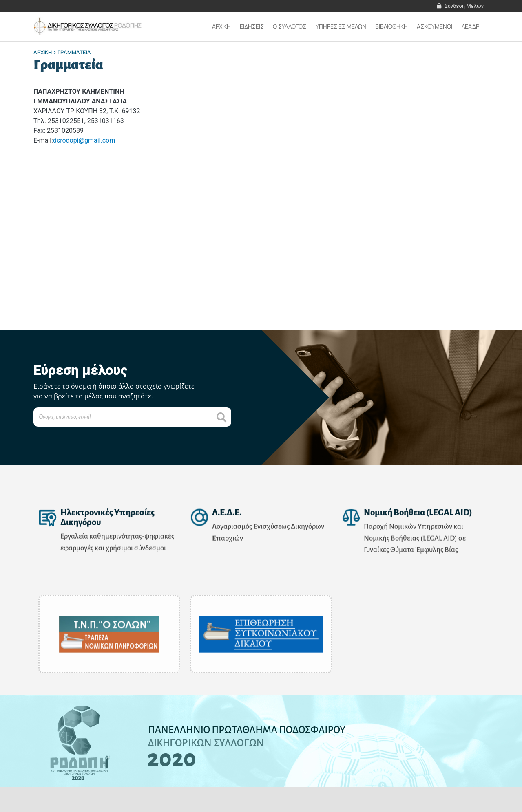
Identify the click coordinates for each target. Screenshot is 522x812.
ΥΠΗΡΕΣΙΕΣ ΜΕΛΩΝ (341, 26)
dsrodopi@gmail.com (84, 140)
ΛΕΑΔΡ (470, 26)
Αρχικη (221, 26)
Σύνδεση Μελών (464, 6)
